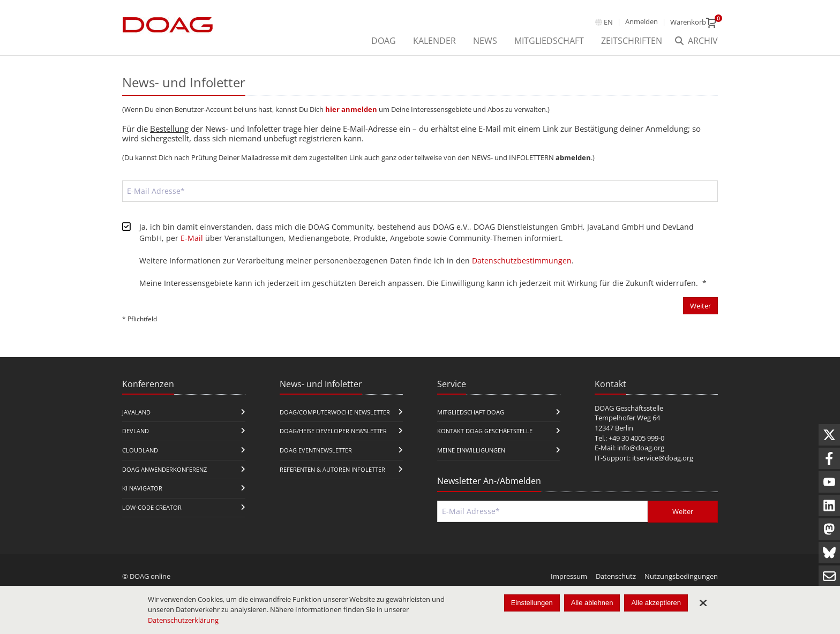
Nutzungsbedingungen (681, 576)
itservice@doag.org (663, 458)
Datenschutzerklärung (183, 620)
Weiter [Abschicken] (700, 306)
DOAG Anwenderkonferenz (164, 469)
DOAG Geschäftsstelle (629, 408)
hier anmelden (351, 109)
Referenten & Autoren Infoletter (332, 469)
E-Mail (192, 238)
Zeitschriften (632, 41)
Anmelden (642, 21)
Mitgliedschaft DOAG (471, 412)
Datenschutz (616, 576)
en (608, 22)
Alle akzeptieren (656, 603)
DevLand (136, 431)
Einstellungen (532, 603)
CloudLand (140, 450)
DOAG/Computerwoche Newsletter (335, 412)
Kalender (434, 41)
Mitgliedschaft (549, 41)
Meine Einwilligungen (471, 450)
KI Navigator (142, 488)
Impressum (569, 576)
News (485, 41)
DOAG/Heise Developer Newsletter (333, 431)
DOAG (384, 41)
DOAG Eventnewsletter (316, 450)
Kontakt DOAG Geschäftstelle (485, 431)
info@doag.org (641, 448)
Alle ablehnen (592, 603)
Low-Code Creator (152, 507)
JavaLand (136, 412)
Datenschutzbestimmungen (522, 261)
